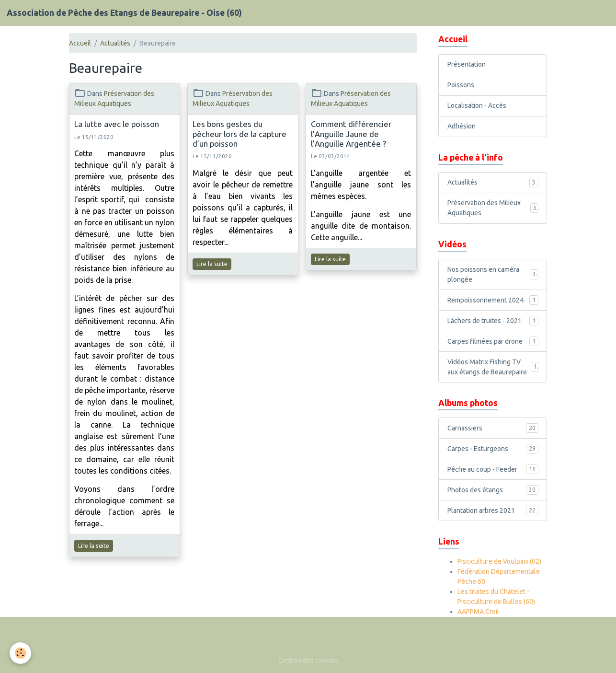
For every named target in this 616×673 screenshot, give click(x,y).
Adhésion (462, 126)
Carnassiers (493, 428)
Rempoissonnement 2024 (493, 300)
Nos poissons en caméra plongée (493, 274)
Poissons (461, 85)
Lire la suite (94, 546)
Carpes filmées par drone (493, 341)
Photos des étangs (493, 490)
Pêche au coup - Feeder (493, 469)
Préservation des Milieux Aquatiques (493, 208)
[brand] (124, 13)
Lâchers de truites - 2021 (493, 321)
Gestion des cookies (308, 661)
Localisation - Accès (477, 105)
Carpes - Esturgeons (493, 449)
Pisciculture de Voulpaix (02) (499, 561)
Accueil (80, 43)
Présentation (467, 64)
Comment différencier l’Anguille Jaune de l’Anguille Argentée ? (351, 133)
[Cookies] (20, 653)
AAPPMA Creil (478, 612)
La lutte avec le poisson (117, 124)
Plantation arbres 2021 (493, 511)
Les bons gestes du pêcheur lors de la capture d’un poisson (240, 133)
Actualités (115, 43)
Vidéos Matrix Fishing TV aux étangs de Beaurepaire (493, 367)
